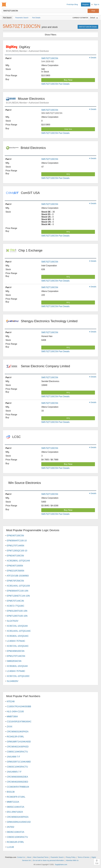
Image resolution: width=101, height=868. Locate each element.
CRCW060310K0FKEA (18, 732)
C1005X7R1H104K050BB (19, 707)
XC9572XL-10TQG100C (18, 676)
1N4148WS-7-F (14, 772)
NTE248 (11, 701)
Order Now (68, 129)
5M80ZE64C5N (14, 661)
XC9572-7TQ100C (16, 606)
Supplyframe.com (61, 865)
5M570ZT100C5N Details (88, 27)
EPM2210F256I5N (16, 571)
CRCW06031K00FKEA (18, 817)
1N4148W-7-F (13, 757)
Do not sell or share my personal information (48, 860)
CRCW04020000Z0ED (17, 782)
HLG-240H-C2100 (15, 712)
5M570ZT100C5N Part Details (55, 84)
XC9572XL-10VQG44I (17, 626)
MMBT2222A (13, 802)
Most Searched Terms (41, 857)
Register (86, 4)
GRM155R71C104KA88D (19, 762)
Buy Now (68, 80)
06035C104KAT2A (16, 832)
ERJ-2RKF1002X (15, 812)
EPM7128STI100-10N (17, 616)
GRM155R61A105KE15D (19, 822)
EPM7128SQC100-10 (17, 551)
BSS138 (11, 792)
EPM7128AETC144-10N (18, 596)
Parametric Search (57, 857)
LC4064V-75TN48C (16, 671)
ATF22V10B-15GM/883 (18, 576)
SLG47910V (13, 621)
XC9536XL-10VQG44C (18, 636)
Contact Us (21, 857)
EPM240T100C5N (15, 536)
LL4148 (10, 847)
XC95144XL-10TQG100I (18, 586)
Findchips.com (4, 4)
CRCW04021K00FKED (18, 747)
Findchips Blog (72, 4)
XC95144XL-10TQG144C (19, 631)
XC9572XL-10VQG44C (18, 646)
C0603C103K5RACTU (17, 837)
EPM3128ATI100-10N (17, 611)
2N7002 (11, 827)
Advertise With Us (72, 860)
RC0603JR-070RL (15, 842)
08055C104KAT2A (16, 807)
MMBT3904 (12, 717)
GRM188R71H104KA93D (19, 742)
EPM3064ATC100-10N (17, 591)
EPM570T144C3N (15, 601)
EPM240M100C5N (16, 651)
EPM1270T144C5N (16, 656)
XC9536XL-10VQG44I (17, 666)
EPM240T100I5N (15, 566)
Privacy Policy (71, 857)
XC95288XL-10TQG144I (18, 561)
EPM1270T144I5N (16, 546)
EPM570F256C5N (15, 581)
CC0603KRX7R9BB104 (18, 787)
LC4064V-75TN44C (16, 641)
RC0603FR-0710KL (16, 797)
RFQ (68, 174)
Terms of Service (83, 857)
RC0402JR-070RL (15, 737)
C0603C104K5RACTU (17, 767)
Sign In (97, 4)
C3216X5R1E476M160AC (19, 722)
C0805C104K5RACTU (17, 752)
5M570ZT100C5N (50, 58)
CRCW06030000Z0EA (17, 777)
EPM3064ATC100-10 (17, 541)
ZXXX (10, 727)
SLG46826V (13, 681)
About (29, 857)
